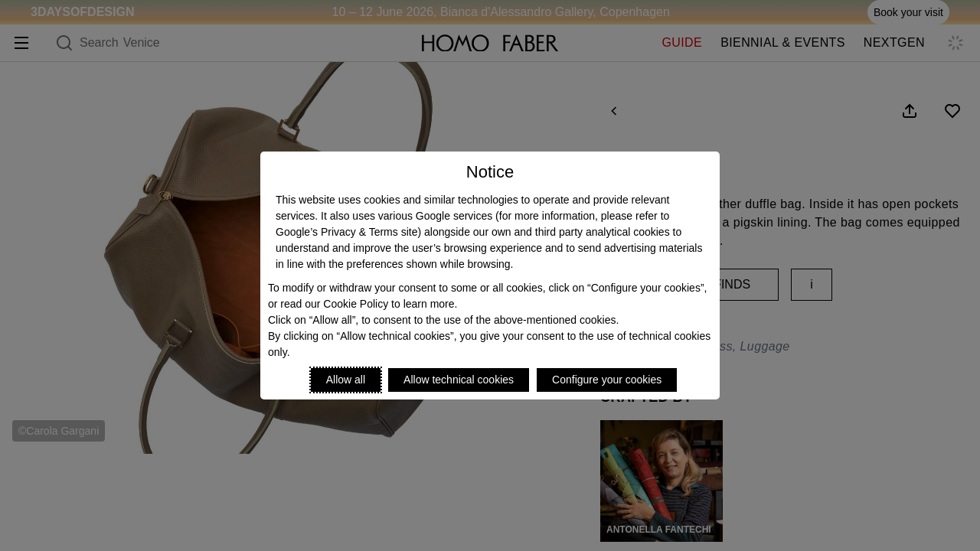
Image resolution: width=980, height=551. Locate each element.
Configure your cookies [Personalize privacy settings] (607, 380)
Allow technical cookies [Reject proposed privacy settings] (459, 380)
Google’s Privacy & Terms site (346, 232)
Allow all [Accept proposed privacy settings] (346, 380)
